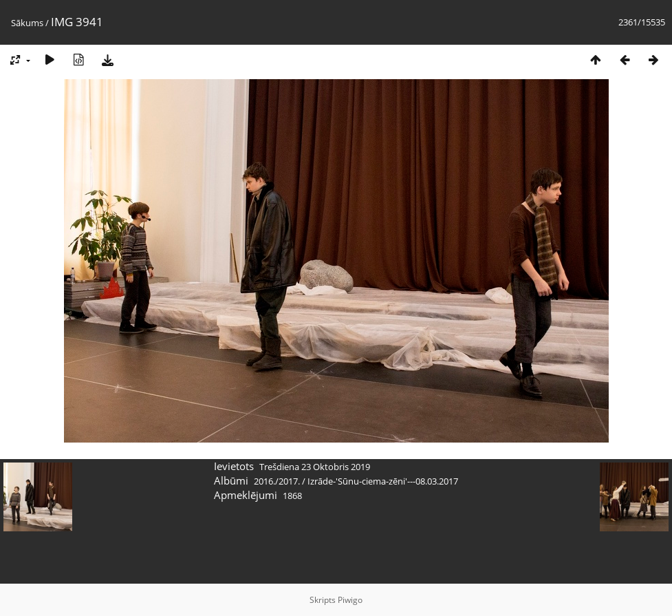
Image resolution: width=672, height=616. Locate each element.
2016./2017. (277, 481)
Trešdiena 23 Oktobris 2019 (315, 467)
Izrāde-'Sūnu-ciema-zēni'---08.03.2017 (383, 481)
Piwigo (350, 600)
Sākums (27, 23)
